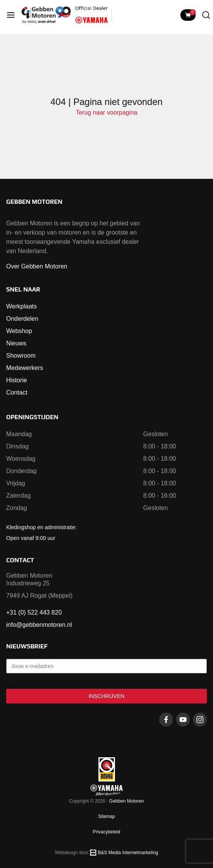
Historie (17, 380)
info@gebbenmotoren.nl (39, 625)
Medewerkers (25, 368)
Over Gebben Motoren (37, 266)
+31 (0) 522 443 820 (34, 612)
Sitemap (106, 816)
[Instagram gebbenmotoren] (200, 720)
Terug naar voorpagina (106, 112)
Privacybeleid (106, 832)
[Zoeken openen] (206, 15)
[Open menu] (11, 15)
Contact (17, 392)
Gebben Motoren (126, 801)
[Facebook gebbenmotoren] (166, 720)
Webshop (19, 331)
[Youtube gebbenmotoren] (183, 720)
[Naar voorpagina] (46, 15)
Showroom (21, 356)
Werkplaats (22, 306)
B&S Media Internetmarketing (128, 853)
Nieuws (16, 343)
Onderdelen (22, 319)
